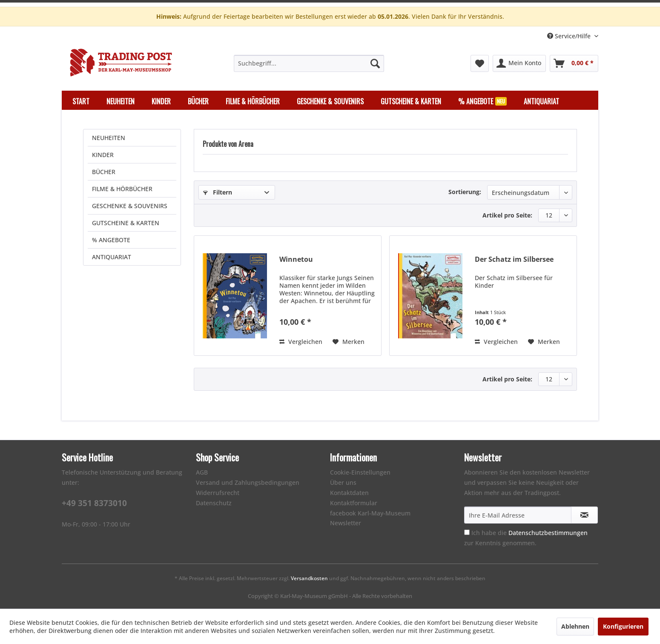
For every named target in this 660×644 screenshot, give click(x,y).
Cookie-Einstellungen (360, 472)
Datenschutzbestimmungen (548, 533)
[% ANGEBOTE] (482, 101)
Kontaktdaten (349, 493)
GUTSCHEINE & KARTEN (126, 223)
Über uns (343, 482)
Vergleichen (301, 342)
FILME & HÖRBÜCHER (122, 189)
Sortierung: (465, 192)
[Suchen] (375, 63)
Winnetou (296, 259)
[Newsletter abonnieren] (584, 515)
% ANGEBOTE (111, 240)
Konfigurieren (623, 626)
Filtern (218, 192)
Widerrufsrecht (218, 493)
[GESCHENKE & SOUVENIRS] (330, 101)
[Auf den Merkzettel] (349, 342)
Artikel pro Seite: (507, 215)
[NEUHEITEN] (121, 101)
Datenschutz (214, 503)
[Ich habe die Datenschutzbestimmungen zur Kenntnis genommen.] (467, 532)
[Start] (81, 101)
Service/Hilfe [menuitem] (570, 36)
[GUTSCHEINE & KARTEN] (411, 101)
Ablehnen (575, 626)
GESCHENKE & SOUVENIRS (130, 206)
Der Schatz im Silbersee (514, 259)
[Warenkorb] (574, 63)
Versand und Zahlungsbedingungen (248, 482)
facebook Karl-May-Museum (370, 513)
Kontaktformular (354, 503)
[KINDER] (161, 101)
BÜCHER (104, 172)
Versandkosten (309, 578)
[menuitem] (309, 63)
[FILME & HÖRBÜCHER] (253, 101)
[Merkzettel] (480, 63)
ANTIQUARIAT (112, 257)
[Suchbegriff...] (309, 63)
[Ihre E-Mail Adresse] (518, 515)
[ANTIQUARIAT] (541, 101)
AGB (202, 472)
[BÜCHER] (198, 101)
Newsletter (346, 523)
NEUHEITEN (109, 138)
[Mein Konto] (519, 63)
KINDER (103, 155)
